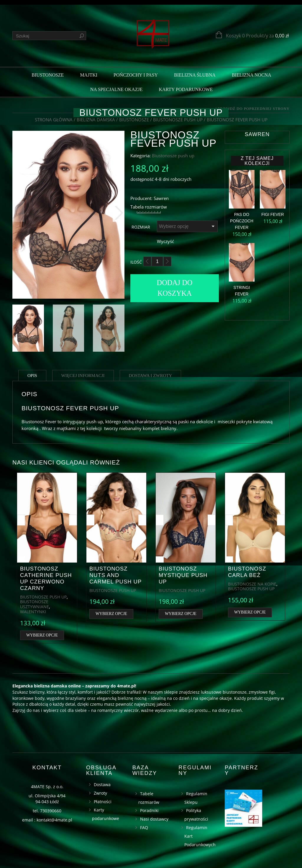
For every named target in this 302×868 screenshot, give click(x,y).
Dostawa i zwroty (151, 376)
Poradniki (149, 810)
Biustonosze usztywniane (35, 604)
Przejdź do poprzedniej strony (254, 109)
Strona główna (54, 120)
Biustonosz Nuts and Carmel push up (115, 575)
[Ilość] (157, 261)
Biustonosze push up (178, 120)
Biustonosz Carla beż (247, 572)
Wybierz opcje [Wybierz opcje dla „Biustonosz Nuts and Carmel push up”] (111, 614)
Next (119, 211)
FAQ (144, 828)
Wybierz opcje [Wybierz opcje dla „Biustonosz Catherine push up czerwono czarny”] (42, 635)
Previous (18, 211)
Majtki (89, 75)
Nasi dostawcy (154, 819)
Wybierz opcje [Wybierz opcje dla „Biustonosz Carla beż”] (250, 612)
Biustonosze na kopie (252, 584)
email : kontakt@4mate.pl (47, 820)
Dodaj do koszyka (175, 288)
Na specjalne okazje (116, 89)
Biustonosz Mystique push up (183, 575)
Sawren (257, 134)
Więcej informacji (83, 376)
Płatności (103, 802)
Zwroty (100, 793)
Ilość (136, 262)
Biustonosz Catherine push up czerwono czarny (46, 578)
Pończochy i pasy (136, 75)
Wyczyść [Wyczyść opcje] (165, 241)
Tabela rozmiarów (149, 207)
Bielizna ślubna (195, 75)
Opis (32, 376)
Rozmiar (141, 227)
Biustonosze (48, 75)
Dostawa (102, 784)
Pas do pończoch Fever (242, 221)
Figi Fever (273, 215)
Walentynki (33, 612)
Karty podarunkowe (186, 89)
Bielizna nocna (252, 75)
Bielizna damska (96, 120)
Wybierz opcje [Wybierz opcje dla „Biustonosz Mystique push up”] (181, 614)
